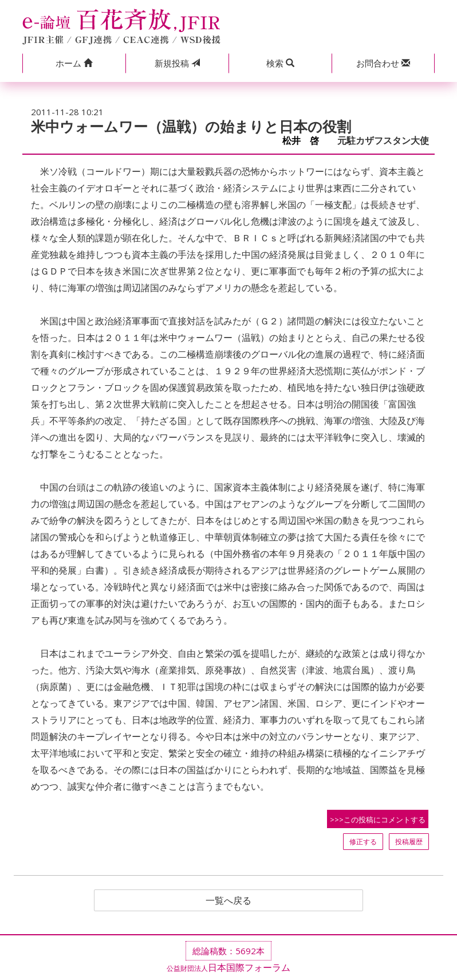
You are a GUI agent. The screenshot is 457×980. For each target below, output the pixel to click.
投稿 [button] (177, 63)
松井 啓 (305, 141)
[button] (74, 63)
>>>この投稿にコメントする (378, 820)
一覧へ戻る (229, 900)
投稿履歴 (409, 842)
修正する (363, 842)
